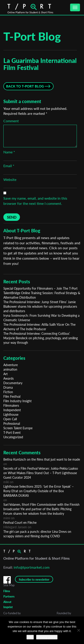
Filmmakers (11, 405)
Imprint (8, 607)
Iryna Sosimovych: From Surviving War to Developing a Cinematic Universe (41, 318)
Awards (9, 378)
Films (7, 591)
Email (9, 166)
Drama (8, 387)
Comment (11, 121)
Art (5, 374)
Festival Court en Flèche (20, 523)
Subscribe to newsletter (34, 579)
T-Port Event (12, 433)
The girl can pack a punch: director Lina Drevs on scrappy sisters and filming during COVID (37, 534)
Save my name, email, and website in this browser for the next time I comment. (35, 201)
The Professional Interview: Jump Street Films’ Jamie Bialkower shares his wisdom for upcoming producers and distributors (40, 306)
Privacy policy (47, 637)
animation (10, 369)
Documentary (13, 383)
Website (10, 179)
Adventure (11, 365)
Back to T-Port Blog (25, 86)
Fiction (8, 392)
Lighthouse (11, 414)
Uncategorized (13, 437)
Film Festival (12, 396)
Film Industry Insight (17, 401)
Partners (9, 596)
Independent (12, 410)
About (7, 602)
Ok (30, 637)
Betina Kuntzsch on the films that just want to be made (42, 459)
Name (9, 152)
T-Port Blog (32, 36)
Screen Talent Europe (18, 428)
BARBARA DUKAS (16, 495)
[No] (78, 630)
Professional (12, 424)
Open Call (10, 419)
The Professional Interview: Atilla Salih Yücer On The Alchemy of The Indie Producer (39, 327)
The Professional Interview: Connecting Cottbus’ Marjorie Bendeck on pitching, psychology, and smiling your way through (41, 338)
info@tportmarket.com (32, 567)
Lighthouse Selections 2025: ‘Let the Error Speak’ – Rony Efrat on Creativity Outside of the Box (39, 489)
